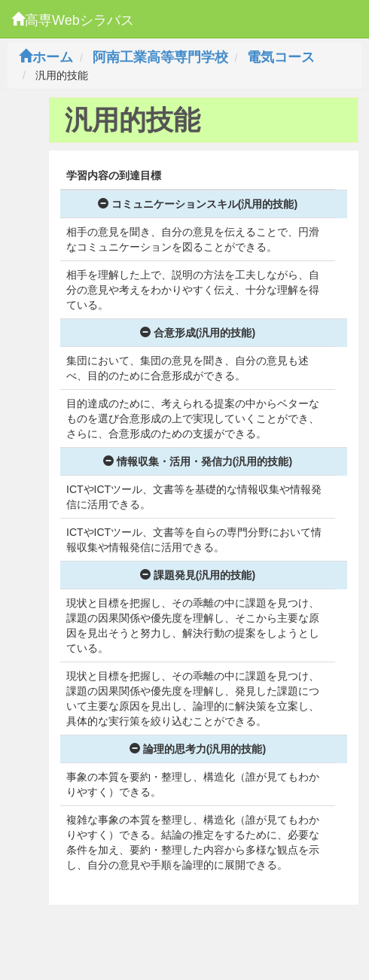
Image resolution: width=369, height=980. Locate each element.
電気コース (281, 57)
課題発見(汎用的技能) (198, 575)
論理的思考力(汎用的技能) (198, 749)
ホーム (46, 57)
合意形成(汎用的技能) (198, 333)
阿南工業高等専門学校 (160, 57)
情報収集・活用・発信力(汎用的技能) (198, 461)
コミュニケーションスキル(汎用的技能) (198, 204)
